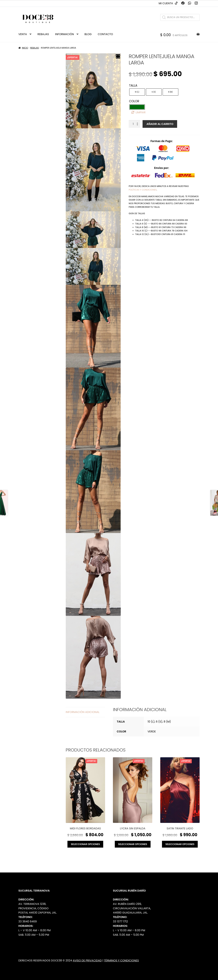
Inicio (25, 48)
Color (134, 101)
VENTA (23, 34)
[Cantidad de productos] (135, 124)
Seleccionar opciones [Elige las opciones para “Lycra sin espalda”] (133, 844)
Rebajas (34, 48)
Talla (133, 86)
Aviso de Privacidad (87, 960)
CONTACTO (105, 34)
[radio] (137, 92)
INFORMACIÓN (64, 34)
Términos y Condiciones (122, 960)
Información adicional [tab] (83, 712)
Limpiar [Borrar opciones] (141, 112)
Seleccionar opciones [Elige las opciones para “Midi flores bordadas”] (85, 844)
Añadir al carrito (160, 124)
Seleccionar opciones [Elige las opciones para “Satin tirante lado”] (180, 844)
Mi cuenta (166, 3)
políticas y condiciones (143, 190)
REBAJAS (43, 34)
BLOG (88, 34)
